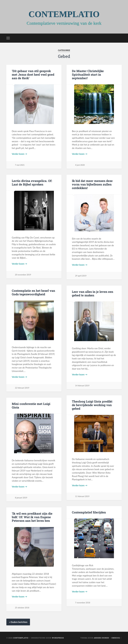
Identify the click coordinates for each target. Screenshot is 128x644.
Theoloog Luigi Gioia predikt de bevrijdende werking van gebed (92, 405)
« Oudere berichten (18, 622)
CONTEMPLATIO (64, 14)
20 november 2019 (23, 275)
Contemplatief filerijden (89, 512)
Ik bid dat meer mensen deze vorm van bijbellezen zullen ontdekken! (92, 184)
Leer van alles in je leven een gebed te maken (93, 293)
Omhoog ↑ (116, 638)
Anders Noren (101, 638)
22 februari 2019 (22, 388)
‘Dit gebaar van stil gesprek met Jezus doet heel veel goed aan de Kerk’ (33, 74)
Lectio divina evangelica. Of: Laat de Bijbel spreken (32, 183)
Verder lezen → (19, 154)
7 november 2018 (83, 603)
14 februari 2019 (82, 386)
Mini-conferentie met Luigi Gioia (31, 406)
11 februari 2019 (82, 496)
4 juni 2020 (80, 165)
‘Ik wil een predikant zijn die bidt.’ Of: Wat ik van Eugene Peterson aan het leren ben (32, 517)
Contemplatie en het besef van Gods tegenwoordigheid (33, 292)
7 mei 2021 (20, 165)
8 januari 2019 (21, 498)
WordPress (58, 638)
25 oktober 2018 (22, 608)
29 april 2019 (81, 276)
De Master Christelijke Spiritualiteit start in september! (88, 74)
